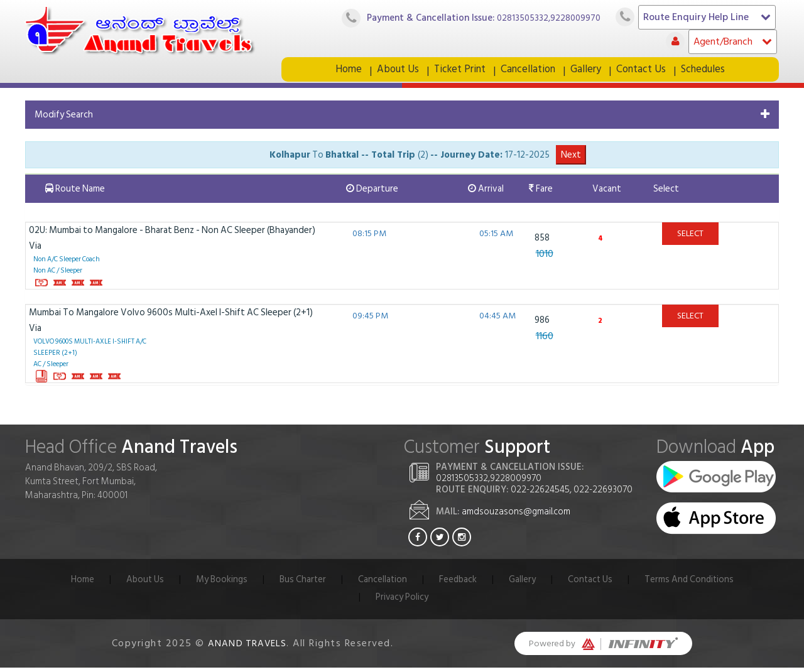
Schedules (707, 72)
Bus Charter (301, 584)
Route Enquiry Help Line (707, 17)
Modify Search (64, 119)
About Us (396, 72)
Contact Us (644, 72)
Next (571, 159)
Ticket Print (459, 72)
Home (345, 72)
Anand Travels (247, 648)
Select (690, 238)
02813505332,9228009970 (547, 18)
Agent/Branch (733, 41)
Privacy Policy (402, 601)
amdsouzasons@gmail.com (516, 516)
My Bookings (219, 584)
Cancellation (530, 72)
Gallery (588, 72)
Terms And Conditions (692, 584)
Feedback (458, 584)
